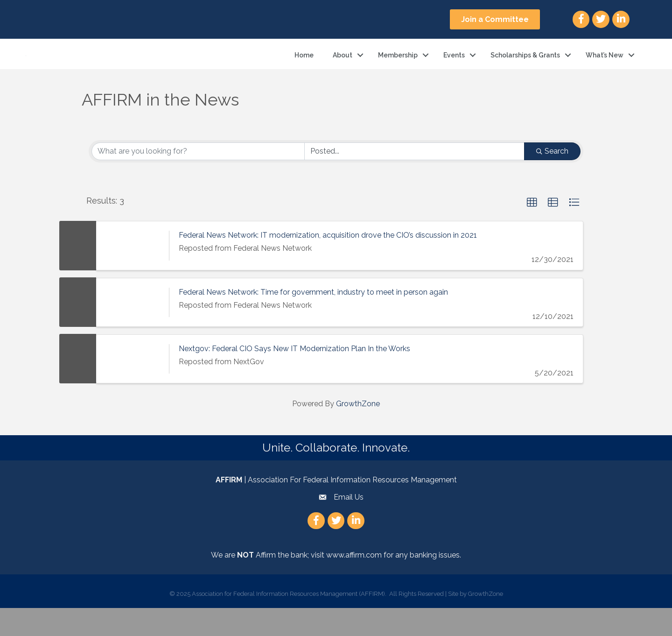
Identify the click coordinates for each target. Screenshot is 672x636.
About (343, 69)
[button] (495, 19)
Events (454, 69)
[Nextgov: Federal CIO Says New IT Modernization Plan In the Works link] (133, 387)
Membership (398, 69)
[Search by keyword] (198, 179)
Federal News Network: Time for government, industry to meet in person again (313, 320)
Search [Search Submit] (552, 179)
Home (304, 69)
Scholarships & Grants (525, 69)
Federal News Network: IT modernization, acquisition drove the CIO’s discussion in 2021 (328, 264)
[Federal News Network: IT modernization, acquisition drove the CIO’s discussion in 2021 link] (133, 274)
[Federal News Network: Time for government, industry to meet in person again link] (133, 330)
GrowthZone (358, 432)
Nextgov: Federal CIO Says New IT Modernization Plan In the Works (294, 377)
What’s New (605, 69)
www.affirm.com (354, 583)
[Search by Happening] (415, 179)
